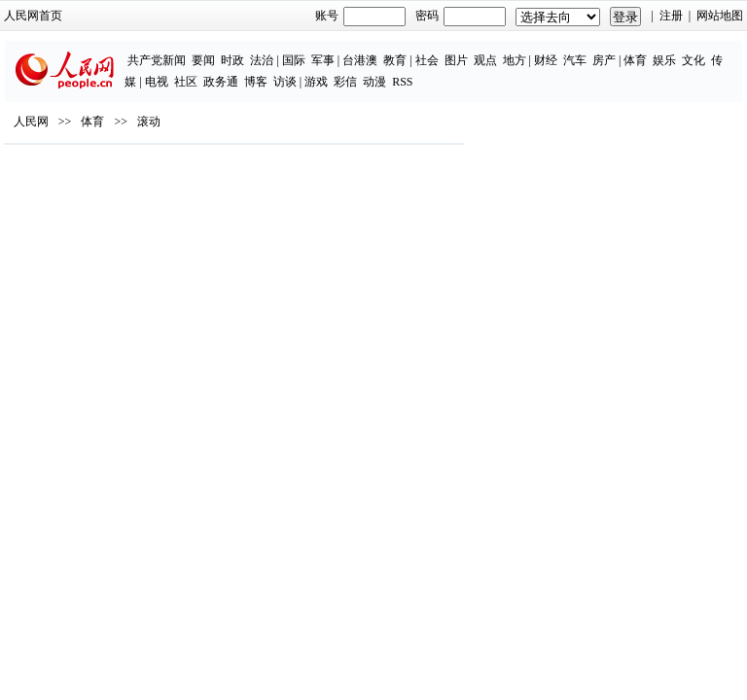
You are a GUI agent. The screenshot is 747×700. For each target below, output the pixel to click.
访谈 (285, 82)
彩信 (345, 82)
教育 (395, 60)
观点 (485, 60)
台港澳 (360, 60)
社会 (427, 60)
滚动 (149, 122)
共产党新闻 (157, 60)
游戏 (316, 82)
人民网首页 (33, 16)
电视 (157, 82)
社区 (186, 82)
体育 (635, 60)
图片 (456, 60)
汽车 (575, 60)
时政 (232, 60)
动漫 (374, 82)
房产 (604, 60)
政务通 (221, 82)
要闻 (203, 60)
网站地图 (720, 16)
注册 (671, 16)
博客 (256, 82)
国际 (294, 60)
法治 (262, 60)
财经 (546, 60)
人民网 (31, 122)
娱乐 (664, 60)
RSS (402, 82)
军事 (323, 60)
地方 (515, 60)
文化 (694, 60)
